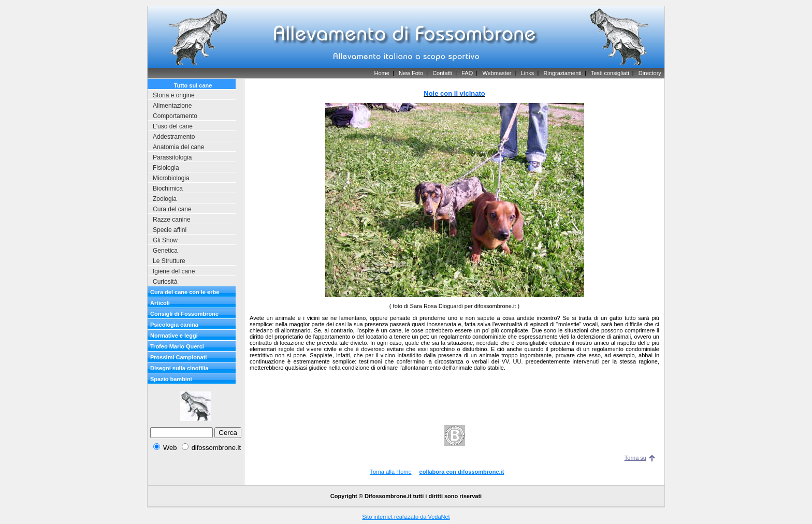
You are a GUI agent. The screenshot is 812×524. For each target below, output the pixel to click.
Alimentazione (172, 106)
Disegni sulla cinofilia (179, 368)
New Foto (411, 73)
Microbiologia (171, 178)
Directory (650, 73)
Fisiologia (166, 168)
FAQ (467, 73)
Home (381, 73)
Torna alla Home (390, 472)
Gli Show (165, 240)
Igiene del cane (174, 271)
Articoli (160, 303)
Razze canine (172, 220)
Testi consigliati (610, 73)
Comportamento (175, 116)
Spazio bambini (171, 379)
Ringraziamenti (562, 73)
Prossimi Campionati (178, 357)
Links (528, 73)
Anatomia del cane (178, 147)
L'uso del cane (173, 126)
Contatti (442, 73)
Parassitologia (172, 157)
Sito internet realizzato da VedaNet (406, 517)
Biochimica (168, 188)
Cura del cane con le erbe (185, 292)
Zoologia (165, 199)
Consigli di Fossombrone (184, 314)
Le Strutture (169, 261)
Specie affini (170, 230)
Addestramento (174, 137)
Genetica (165, 251)
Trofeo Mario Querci (177, 346)
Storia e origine (174, 95)
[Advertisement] (455, 392)
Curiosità (165, 282)
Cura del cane (172, 209)
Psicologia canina (174, 325)
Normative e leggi (174, 336)
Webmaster (497, 73)
